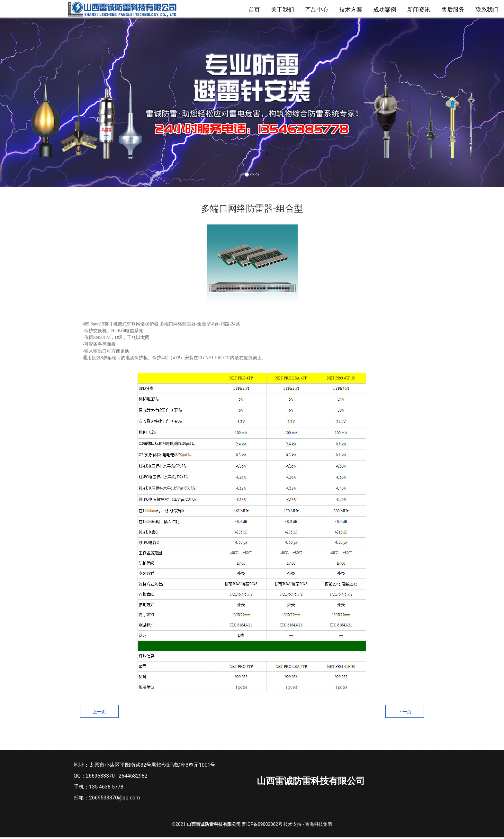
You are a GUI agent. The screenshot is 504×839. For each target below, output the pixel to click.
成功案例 (385, 9)
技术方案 (351, 9)
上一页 (99, 713)
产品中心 (317, 9)
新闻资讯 (419, 9)
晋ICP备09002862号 (262, 826)
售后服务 (453, 9)
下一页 (405, 713)
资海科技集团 (319, 826)
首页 (254, 9)
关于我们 (283, 9)
